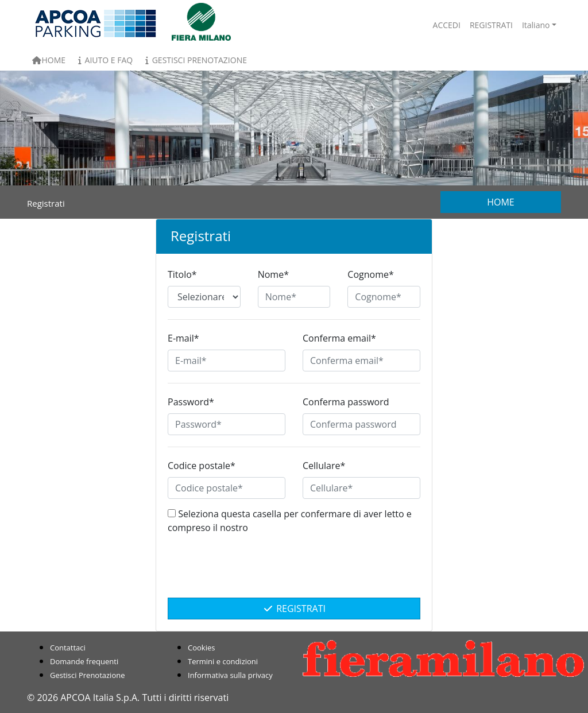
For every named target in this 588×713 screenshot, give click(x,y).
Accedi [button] (447, 25)
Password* (191, 402)
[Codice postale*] (227, 488)
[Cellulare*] (361, 488)
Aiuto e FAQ (104, 60)
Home (49, 60)
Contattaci (68, 648)
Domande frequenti (84, 661)
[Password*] (227, 424)
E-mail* (183, 338)
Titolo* (182, 274)
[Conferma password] (361, 424)
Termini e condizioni (223, 661)
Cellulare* (324, 466)
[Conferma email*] (361, 361)
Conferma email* (339, 338)
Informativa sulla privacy (230, 675)
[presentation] (294, 572)
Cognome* (370, 274)
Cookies (201, 648)
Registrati (294, 609)
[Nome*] (294, 297)
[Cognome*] (384, 297)
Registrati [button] (491, 25)
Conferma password (346, 402)
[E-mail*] (227, 361)
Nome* (273, 274)
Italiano (536, 25)
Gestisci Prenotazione (194, 60)
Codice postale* (202, 466)
